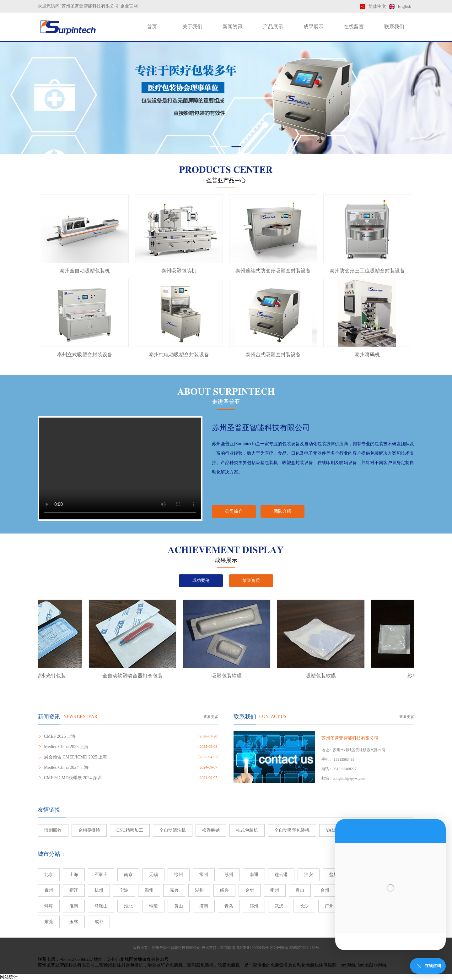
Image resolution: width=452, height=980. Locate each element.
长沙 (304, 906)
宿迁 (74, 890)
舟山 (300, 890)
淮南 (74, 906)
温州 (149, 890)
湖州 (199, 890)
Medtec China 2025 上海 (66, 747)
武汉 (279, 906)
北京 (49, 875)
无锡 (153, 875)
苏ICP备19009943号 (253, 948)
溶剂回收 (53, 830)
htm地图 (365, 965)
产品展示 (273, 27)
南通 (254, 875)
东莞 (49, 922)
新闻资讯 (233, 27)
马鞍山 (101, 906)
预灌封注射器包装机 (123, 965)
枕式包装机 (247, 830)
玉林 (74, 922)
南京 (128, 875)
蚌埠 (49, 906)
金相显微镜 (89, 830)
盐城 (334, 875)
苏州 (229, 875)
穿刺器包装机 (200, 965)
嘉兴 (174, 890)
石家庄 (101, 875)
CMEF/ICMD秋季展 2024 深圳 (73, 778)
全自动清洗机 (173, 830)
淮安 (309, 875)
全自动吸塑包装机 (292, 830)
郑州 (254, 906)
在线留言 (354, 27)
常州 (204, 875)
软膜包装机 (229, 965)
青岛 (229, 906)
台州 (325, 890)
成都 (99, 922)
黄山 (179, 906)
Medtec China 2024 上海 (66, 767)
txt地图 (381, 965)
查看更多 (211, 717)
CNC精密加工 (130, 830)
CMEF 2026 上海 (60, 736)
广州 (329, 906)
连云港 (281, 875)
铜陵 (153, 906)
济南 (204, 906)
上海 (74, 875)
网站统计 (9, 977)
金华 (250, 890)
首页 (152, 27)
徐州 (179, 875)
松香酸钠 (211, 830)
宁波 (124, 890)
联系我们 (394, 27)
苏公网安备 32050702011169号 (294, 948)
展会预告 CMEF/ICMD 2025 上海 (75, 757)
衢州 (275, 890)
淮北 (128, 906)
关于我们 (192, 27)
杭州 (99, 890)
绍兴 (224, 890)
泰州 (49, 890)
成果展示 (314, 27)
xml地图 (349, 965)
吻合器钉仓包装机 (165, 965)
